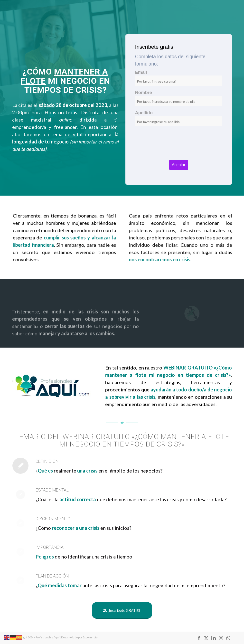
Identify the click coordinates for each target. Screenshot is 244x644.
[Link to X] (206, 638)
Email (141, 72)
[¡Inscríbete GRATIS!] (122, 610)
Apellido (144, 113)
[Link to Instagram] (221, 638)
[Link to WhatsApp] (228, 638)
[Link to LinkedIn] (214, 638)
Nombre (144, 93)
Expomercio (90, 637)
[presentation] (178, 148)
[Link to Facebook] (199, 638)
